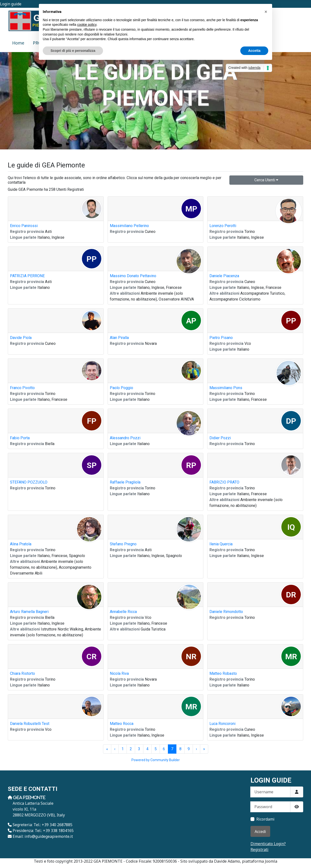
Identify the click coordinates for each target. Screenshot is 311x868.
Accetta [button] (254, 51)
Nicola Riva (119, 673)
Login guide (11, 4)
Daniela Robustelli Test (30, 724)
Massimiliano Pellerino (129, 226)
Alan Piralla (119, 338)
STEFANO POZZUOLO (29, 482)
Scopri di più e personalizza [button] (73, 51)
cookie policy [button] (87, 25)
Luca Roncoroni (222, 724)
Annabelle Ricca (123, 612)
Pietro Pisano (221, 338)
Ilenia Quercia (221, 544)
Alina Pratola (21, 544)
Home (18, 43)
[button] (266, 12)
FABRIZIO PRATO (224, 482)
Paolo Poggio (121, 388)
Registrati (259, 850)
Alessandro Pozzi (125, 438)
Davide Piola (21, 338)
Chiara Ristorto (22, 673)
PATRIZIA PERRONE (27, 276)
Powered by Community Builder (156, 760)
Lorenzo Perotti (223, 226)
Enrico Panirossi (24, 226)
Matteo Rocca (122, 724)
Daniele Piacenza (224, 276)
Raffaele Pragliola (125, 482)
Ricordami (265, 819)
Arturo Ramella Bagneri (29, 612)
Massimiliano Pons (226, 388)
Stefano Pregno (123, 544)
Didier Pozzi (220, 438)
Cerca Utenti (266, 180)
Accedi (260, 831)
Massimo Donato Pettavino (133, 276)
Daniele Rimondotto (226, 612)
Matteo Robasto (223, 673)
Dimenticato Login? (268, 844)
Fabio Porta (20, 438)
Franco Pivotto (22, 388)
